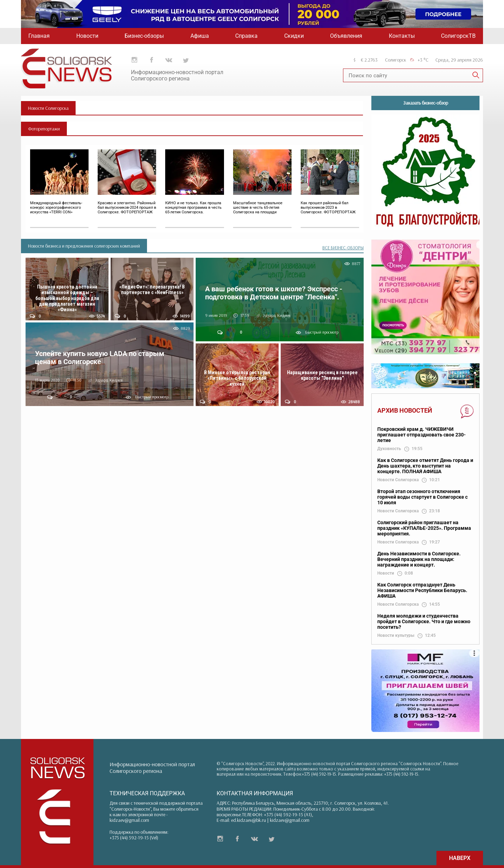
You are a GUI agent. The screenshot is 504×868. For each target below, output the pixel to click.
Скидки (294, 36)
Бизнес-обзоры (144, 36)
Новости (87, 36)
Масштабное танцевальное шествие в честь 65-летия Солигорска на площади (258, 208)
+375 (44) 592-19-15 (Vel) (134, 838)
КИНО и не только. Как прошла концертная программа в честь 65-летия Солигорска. (193, 208)
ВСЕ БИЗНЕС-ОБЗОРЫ (343, 248)
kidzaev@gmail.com (129, 820)
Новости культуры (396, 636)
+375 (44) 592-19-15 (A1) (288, 814)
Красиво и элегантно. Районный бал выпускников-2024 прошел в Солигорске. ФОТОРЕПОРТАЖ (127, 208)
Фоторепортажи (44, 129)
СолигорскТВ (458, 36)
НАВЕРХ (460, 858)
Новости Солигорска (48, 108)
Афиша (200, 36)
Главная (39, 36)
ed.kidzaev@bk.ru (248, 820)
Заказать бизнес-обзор (426, 103)
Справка (246, 36)
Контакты (402, 36)
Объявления (346, 36)
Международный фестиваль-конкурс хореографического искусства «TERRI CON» (56, 208)
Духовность (389, 449)
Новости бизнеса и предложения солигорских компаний (84, 246)
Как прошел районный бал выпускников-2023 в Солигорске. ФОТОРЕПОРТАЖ (328, 208)
